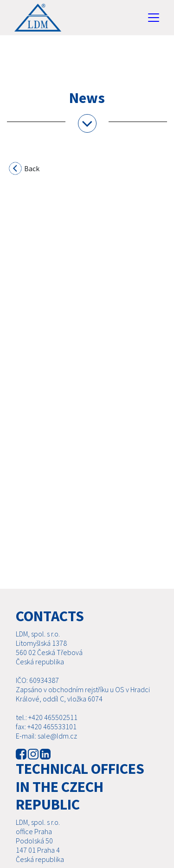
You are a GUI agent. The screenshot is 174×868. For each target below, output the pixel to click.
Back (25, 170)
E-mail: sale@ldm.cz (46, 736)
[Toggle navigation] (154, 18)
